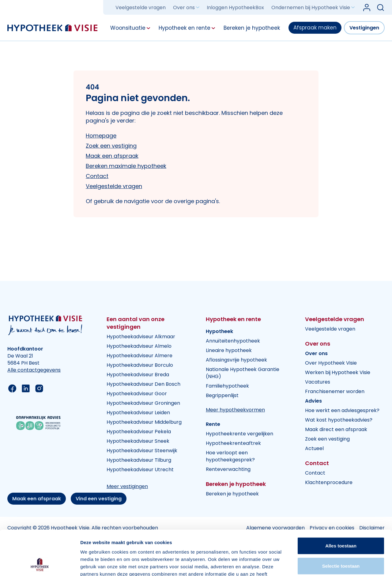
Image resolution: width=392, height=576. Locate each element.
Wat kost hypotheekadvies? (339, 420)
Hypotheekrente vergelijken (239, 434)
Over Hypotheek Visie (331, 363)
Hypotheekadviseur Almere (139, 356)
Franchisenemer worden (335, 391)
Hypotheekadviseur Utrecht (140, 470)
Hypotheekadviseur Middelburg (144, 422)
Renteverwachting (228, 469)
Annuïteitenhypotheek (233, 341)
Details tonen (331, 564)
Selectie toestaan (341, 524)
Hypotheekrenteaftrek (233, 443)
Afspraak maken (315, 28)
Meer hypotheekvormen (235, 410)
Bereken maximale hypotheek (126, 166)
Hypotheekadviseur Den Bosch (143, 384)
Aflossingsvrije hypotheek (236, 360)
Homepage (101, 136)
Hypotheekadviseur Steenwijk (142, 451)
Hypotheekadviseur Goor (137, 394)
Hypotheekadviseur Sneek (138, 441)
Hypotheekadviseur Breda (138, 375)
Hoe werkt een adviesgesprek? (342, 410)
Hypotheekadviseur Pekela (139, 432)
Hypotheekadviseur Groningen (143, 403)
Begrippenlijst (222, 395)
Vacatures (318, 382)
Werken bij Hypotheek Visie (338, 372)
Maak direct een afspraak (336, 429)
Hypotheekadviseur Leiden (138, 413)
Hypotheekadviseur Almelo (139, 346)
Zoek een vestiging (111, 146)
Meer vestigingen (127, 486)
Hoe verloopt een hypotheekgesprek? (230, 456)
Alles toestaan (341, 504)
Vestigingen (364, 28)
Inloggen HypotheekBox (235, 8)
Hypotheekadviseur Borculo (140, 365)
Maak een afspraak (112, 156)
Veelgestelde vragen (141, 8)
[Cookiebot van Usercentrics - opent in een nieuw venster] (40, 564)
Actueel (314, 448)
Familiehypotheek (227, 386)
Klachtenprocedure (329, 482)
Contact (97, 176)
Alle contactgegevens (34, 370)
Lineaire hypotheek (229, 350)
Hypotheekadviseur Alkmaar (141, 337)
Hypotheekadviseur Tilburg (139, 460)
